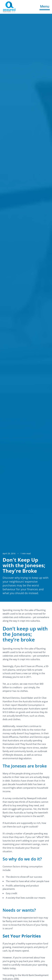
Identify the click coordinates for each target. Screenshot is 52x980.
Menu (45, 6)
